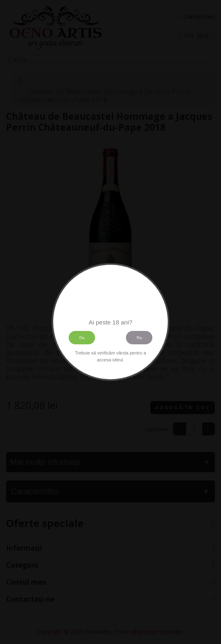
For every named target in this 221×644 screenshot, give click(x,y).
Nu (139, 337)
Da (82, 337)
